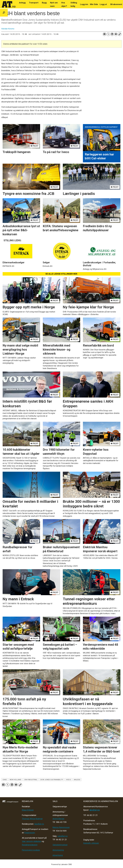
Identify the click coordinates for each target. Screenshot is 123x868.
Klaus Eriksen (28, 810)
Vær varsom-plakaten (32, 841)
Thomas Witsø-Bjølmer (32, 819)
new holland (16, 780)
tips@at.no (39, 824)
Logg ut (103, 4)
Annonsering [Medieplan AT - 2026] (58, 850)
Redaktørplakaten (30, 845)
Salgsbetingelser (60, 845)
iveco (69, 780)
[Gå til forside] (9, 4)
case (5, 780)
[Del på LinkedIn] (112, 34)
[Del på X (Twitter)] (108, 34)
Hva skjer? (64, 4)
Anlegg (22, 3)
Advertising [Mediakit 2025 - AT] (58, 855)
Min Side (94, 4)
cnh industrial (31, 780)
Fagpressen (30, 833)
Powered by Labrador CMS (62, 864)
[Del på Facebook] (104, 34)
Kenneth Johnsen (91, 843)
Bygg (44, 3)
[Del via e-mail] (116, 34)
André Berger (58, 819)
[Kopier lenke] (120, 34)
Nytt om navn (54, 4)
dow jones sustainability (52, 780)
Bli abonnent (116, 4)
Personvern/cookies (31, 850)
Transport (34, 3)
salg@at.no (63, 836)
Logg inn (84, 4)
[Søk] (4, 13)
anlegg (77, 780)
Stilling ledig (74, 4)
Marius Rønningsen (61, 827)
